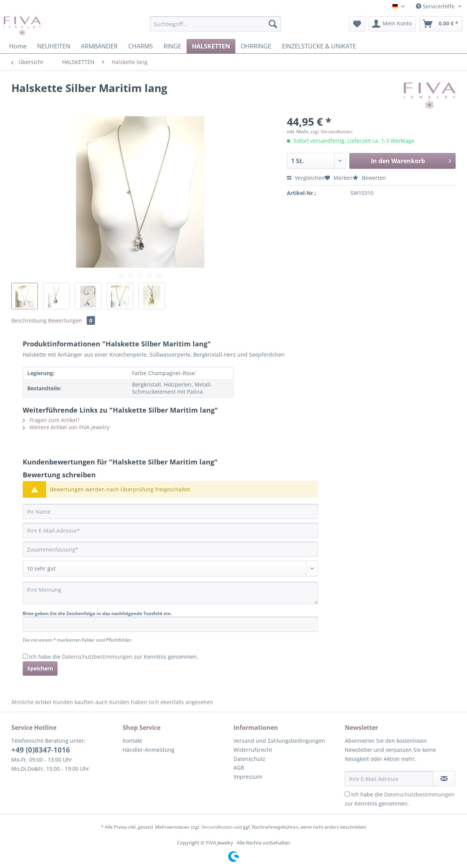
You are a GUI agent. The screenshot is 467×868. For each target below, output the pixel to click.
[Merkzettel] (357, 24)
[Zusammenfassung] (170, 549)
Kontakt (132, 741)
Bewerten (369, 178)
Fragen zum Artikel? (51, 420)
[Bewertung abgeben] (170, 569)
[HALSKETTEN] (211, 46)
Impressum (248, 777)
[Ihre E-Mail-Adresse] (170, 530)
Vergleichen (306, 178)
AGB (239, 767)
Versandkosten (217, 827)
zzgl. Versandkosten (331, 132)
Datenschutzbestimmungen (97, 657)
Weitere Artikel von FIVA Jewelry (66, 427)
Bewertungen (72, 320)
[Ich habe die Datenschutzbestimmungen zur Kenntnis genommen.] (25, 656)
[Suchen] (273, 24)
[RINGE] (172, 46)
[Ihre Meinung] (170, 593)
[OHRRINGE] (256, 46)
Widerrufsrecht (253, 750)
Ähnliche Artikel (31, 702)
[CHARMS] (141, 46)
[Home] (18, 46)
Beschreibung (29, 320)
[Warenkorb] (441, 24)
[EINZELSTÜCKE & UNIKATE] (319, 46)
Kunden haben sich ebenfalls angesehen (161, 702)
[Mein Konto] (392, 24)
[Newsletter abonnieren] (444, 779)
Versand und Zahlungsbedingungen (279, 741)
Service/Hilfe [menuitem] (436, 6)
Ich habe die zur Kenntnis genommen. (114, 657)
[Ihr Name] (170, 511)
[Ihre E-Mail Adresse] (389, 779)
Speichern (40, 668)
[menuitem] (215, 27)
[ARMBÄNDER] (99, 46)
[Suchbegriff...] (215, 24)
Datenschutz (249, 759)
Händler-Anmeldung (149, 750)
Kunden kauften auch (80, 702)
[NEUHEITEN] (54, 46)
